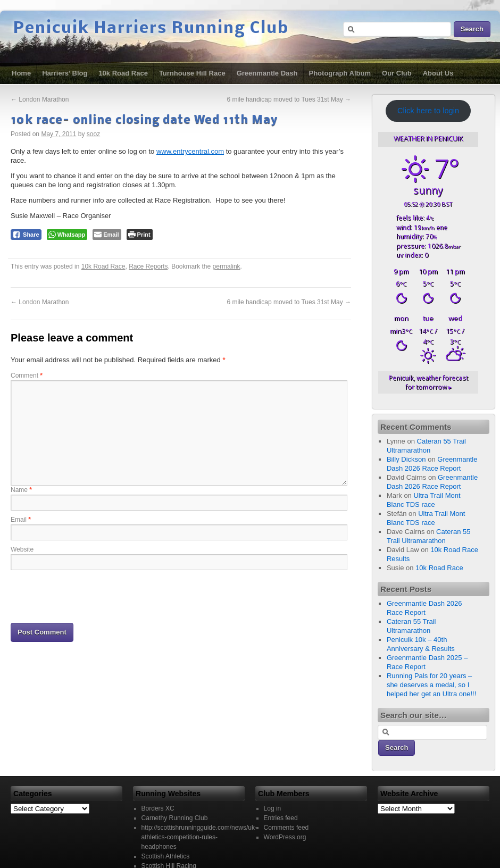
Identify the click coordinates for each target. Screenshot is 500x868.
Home (21, 73)
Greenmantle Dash (267, 73)
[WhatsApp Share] (67, 235)
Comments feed (286, 828)
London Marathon (40, 99)
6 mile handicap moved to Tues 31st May (289, 99)
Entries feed (281, 818)
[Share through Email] (107, 235)
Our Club (397, 73)
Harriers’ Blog (65, 73)
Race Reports (148, 266)
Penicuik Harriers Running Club (151, 29)
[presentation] (91, 596)
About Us (438, 73)
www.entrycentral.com (190, 151)
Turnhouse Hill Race (192, 73)
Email (21, 520)
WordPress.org (285, 837)
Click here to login (428, 111)
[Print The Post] (140, 235)
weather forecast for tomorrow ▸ (428, 382)
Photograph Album (340, 73)
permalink (227, 266)
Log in (273, 808)
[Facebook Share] (26, 235)
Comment (27, 375)
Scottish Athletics (166, 856)
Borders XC (158, 808)
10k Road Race (123, 73)
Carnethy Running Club (175, 818)
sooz (93, 134)
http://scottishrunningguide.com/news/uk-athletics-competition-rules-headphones (199, 837)
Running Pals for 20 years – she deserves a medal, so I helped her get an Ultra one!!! (431, 685)
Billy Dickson (406, 459)
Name (21, 490)
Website (22, 549)
